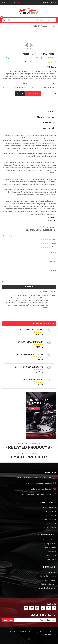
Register (46, 3)
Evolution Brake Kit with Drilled (30, 355)
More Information (46, 117)
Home (54, 26)
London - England (50, 527)
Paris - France (51, 523)
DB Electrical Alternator (32, 379)
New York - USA (51, 511)
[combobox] (31, 20)
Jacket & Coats (51, 580)
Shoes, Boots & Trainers (48, 588)
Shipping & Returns (49, 544)
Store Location (51, 556)
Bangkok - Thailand (49, 519)
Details (51, 111)
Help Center (52, 552)
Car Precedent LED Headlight (31, 330)
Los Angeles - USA (50, 507)
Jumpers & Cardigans (49, 584)
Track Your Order (50, 548)
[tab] (29, 128)
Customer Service (50, 540)
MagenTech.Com (51, 634)
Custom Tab (49, 128)
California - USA (51, 515)
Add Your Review (30, 62)
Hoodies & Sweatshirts (48, 576)
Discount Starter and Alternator (29, 367)
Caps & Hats (52, 572)
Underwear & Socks (49, 592)
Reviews (49, 122)
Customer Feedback (49, 560)
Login (52, 3)
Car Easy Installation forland (30, 342)
